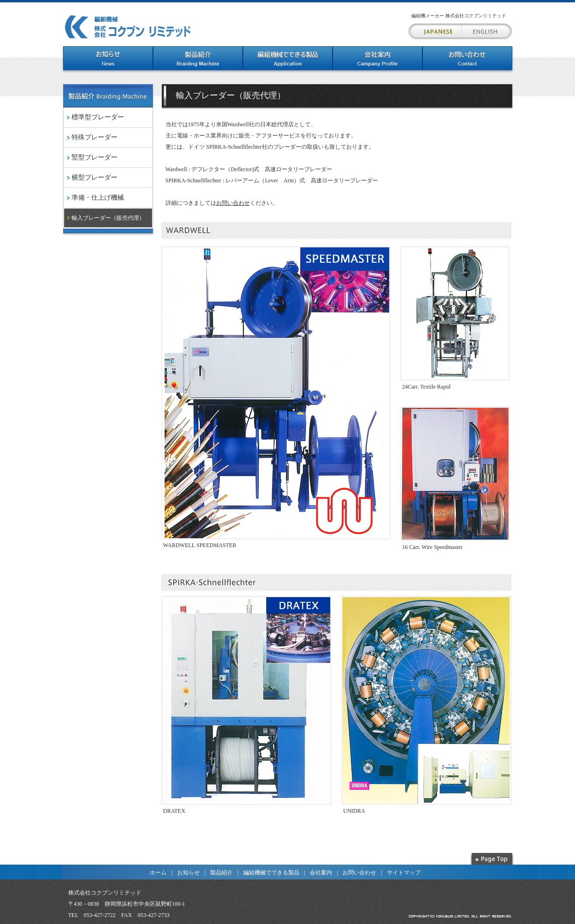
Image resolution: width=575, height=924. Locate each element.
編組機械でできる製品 (271, 873)
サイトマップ (404, 873)
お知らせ (189, 873)
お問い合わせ (233, 203)
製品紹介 (221, 873)
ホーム (158, 873)
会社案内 (321, 873)
